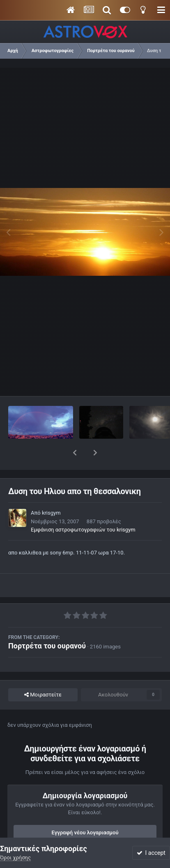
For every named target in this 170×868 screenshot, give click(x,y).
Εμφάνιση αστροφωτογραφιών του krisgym (83, 508)
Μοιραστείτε (43, 673)
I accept (151, 853)
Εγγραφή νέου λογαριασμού (85, 811)
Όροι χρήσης (15, 858)
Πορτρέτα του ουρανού (47, 624)
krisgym (51, 491)
